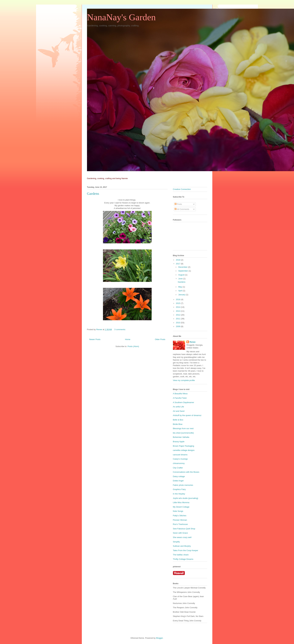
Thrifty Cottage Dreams (183, 559)
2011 (178, 319)
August (182, 275)
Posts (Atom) (133, 346)
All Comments (182, 209)
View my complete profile (184, 380)
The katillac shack (181, 555)
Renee (192, 342)
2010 (178, 323)
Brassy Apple (179, 442)
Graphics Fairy (179, 489)
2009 (178, 326)
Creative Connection (182, 189)
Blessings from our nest (183, 428)
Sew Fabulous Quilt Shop (184, 529)
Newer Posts (95, 339)
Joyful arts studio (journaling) (186, 498)
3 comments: (120, 329)
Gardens (93, 194)
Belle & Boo (178, 420)
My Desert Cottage (181, 507)
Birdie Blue (178, 424)
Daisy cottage (179, 476)
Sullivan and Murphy (182, 546)
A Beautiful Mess (180, 394)
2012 (178, 315)
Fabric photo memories (183, 485)
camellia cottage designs (184, 450)
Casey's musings (180, 459)
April (181, 291)
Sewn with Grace (180, 533)
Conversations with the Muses (186, 472)
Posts (178, 204)
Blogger (159, 638)
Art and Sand (179, 411)
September (183, 271)
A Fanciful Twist (180, 398)
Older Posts (160, 339)
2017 (178, 264)
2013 (178, 311)
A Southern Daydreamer (184, 402)
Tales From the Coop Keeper (186, 550)
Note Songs (178, 511)
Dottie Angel (178, 481)
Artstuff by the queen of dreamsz (187, 415)
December (183, 267)
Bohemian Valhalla (181, 437)
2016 (178, 299)
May (180, 287)
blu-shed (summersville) (183, 433)
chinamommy (179, 463)
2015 (178, 303)
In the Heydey (179, 494)
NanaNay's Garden (121, 17)
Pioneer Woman (180, 520)
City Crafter (178, 468)
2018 (178, 260)
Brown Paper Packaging (184, 446)
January (182, 295)
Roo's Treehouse (180, 524)
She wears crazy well (182, 537)
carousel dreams (180, 455)
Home (128, 339)
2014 (178, 307)
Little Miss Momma (181, 502)
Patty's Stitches (180, 516)
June (181, 279)
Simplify (176, 542)
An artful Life (178, 407)
